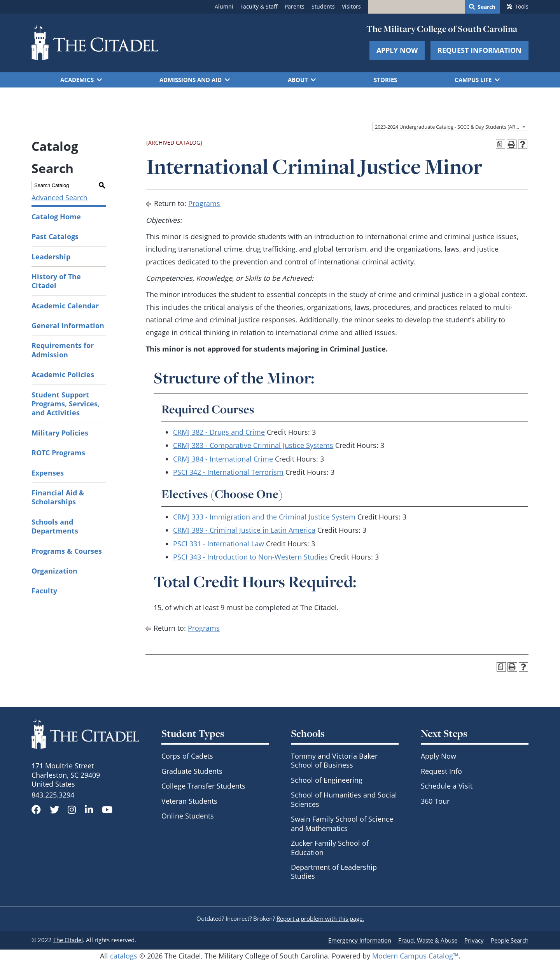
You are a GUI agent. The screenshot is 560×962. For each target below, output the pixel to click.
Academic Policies (63, 374)
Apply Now (397, 50)
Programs (204, 203)
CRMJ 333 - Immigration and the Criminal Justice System (264, 517)
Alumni (224, 7)
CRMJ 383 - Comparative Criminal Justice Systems (253, 445)
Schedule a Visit (447, 786)
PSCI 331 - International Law (219, 544)
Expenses (48, 473)
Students (323, 7)
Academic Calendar (65, 306)
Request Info (441, 771)
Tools (522, 7)
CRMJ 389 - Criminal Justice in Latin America (244, 530)
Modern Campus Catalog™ (415, 956)
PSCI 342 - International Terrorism (228, 472)
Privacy (474, 940)
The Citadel (68, 940)
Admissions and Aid (191, 80)
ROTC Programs (58, 453)
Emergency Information (360, 940)
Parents (295, 7)
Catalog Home (56, 217)
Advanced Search (59, 198)
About (298, 80)
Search (486, 7)
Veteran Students (189, 801)
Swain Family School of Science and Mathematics (342, 823)
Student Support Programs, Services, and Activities (66, 404)
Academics (77, 80)
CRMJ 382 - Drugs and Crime (219, 432)
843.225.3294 (53, 795)
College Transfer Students (203, 786)
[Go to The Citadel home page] (95, 43)
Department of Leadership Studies (334, 872)
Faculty (44, 591)
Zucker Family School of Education (330, 847)
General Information (68, 325)
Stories (385, 80)
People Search (510, 940)
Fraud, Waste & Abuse (428, 940)
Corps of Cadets (187, 756)
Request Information (479, 50)
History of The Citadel (56, 281)
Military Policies (60, 433)
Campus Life (473, 80)
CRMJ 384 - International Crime (223, 459)
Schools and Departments (55, 526)
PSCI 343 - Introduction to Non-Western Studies (250, 557)
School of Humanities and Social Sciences (344, 799)
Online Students (188, 816)
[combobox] (450, 126)
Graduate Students (192, 771)
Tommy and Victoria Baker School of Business (334, 760)
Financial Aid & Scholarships (58, 497)
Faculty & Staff (259, 7)
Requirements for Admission (63, 350)
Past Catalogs (55, 236)
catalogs (124, 956)
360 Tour (435, 801)
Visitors (351, 7)
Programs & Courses (67, 551)
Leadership (51, 257)
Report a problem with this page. (320, 918)
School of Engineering (327, 780)
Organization (54, 571)
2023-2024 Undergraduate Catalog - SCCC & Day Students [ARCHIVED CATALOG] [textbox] (451, 127)
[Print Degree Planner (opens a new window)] (501, 144)
